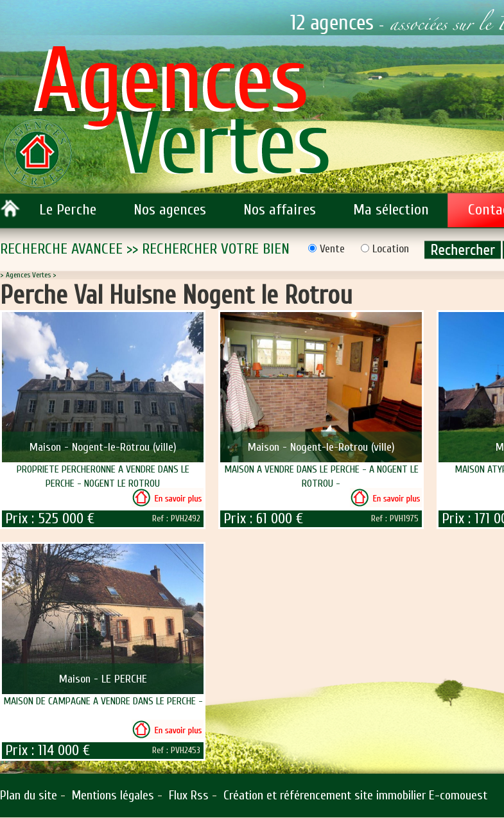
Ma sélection (391, 210)
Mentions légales (113, 795)
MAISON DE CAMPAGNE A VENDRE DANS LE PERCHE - (103, 701)
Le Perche (68, 210)
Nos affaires (280, 210)
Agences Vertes (28, 275)
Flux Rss (189, 795)
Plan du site (29, 795)
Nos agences (170, 210)
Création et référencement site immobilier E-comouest (355, 795)
